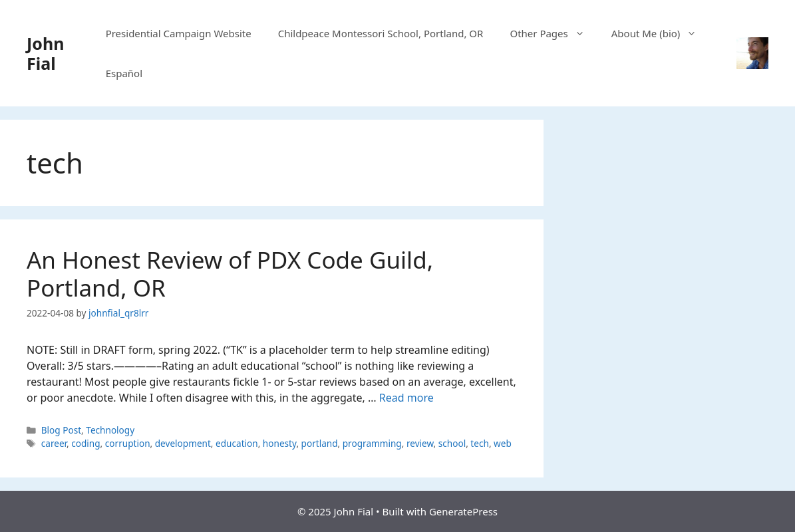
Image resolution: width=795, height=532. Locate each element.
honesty (280, 443)
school (452, 443)
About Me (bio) (661, 33)
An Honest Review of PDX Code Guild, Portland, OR (230, 274)
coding (85, 443)
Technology (110, 430)
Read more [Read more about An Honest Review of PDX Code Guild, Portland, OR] (406, 398)
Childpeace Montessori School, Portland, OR (381, 33)
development (183, 443)
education (237, 443)
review (420, 443)
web (503, 443)
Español (124, 73)
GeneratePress (463, 511)
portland (320, 443)
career (54, 443)
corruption (128, 443)
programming (372, 443)
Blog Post (61, 430)
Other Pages (554, 33)
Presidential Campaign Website (179, 33)
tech (480, 443)
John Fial (45, 53)
